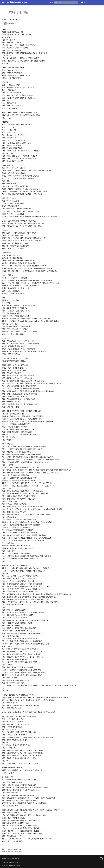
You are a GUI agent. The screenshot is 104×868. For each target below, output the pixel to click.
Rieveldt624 (10, 24)
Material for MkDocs (14, 866)
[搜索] (66, 2)
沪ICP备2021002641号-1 (14, 859)
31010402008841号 (15, 862)
